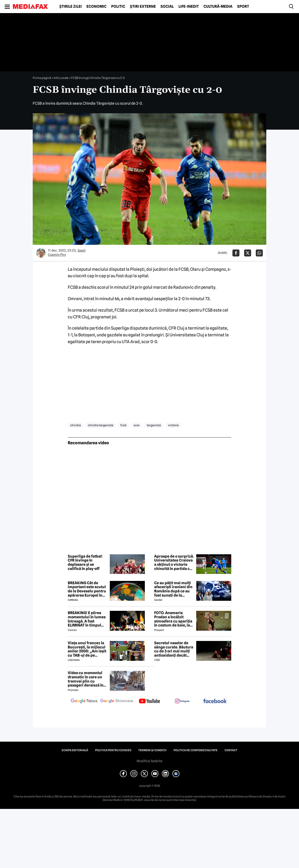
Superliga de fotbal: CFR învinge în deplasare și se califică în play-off (85, 562)
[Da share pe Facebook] (236, 253)
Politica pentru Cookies (113, 750)
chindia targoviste (101, 425)
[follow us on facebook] (215, 701)
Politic (118, 7)
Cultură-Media (218, 7)
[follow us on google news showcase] (117, 701)
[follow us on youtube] (149, 701)
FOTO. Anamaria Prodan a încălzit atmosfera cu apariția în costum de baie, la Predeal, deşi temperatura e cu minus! (173, 619)
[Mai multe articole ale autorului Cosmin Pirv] (41, 253)
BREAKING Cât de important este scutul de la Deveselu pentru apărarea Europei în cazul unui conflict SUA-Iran (87, 589)
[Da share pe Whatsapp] (259, 253)
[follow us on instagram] (182, 701)
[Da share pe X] (248, 253)
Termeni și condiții (152, 750)
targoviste (154, 425)
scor (137, 425)
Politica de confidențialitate (196, 750)
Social (167, 7)
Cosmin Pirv (57, 255)
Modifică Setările (149, 761)
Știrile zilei (71, 7)
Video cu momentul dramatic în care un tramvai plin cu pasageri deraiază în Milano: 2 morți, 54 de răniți (87, 679)
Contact (231, 750)
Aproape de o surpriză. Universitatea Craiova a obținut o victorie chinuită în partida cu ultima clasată (174, 562)
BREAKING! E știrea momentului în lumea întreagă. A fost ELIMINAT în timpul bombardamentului (87, 619)
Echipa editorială (75, 750)
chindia (75, 425)
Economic (96, 7)
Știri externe (143, 7)
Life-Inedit (189, 7)
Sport (243, 7)
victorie (173, 425)
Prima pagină (42, 78)
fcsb (123, 425)
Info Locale (61, 78)
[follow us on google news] (84, 701)
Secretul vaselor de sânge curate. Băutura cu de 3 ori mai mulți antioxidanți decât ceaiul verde (174, 649)
